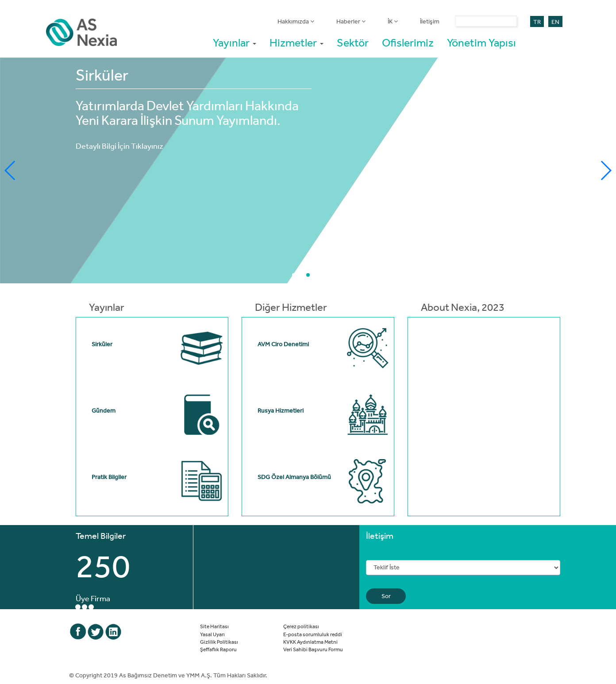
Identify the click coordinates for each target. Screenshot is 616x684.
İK (393, 21)
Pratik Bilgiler (109, 477)
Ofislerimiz (408, 42)
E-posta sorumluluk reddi (313, 634)
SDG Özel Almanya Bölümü (294, 477)
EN (555, 22)
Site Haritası (214, 626)
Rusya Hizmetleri (281, 410)
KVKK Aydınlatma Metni (310, 641)
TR (537, 22)
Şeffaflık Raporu (218, 649)
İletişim (430, 21)
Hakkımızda (296, 21)
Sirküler (102, 344)
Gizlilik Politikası (219, 641)
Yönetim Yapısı (481, 42)
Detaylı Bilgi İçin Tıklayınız (119, 146)
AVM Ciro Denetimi (283, 344)
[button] (294, 275)
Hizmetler (296, 42)
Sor (386, 596)
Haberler (351, 21)
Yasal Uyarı (212, 634)
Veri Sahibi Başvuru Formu (313, 649)
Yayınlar (235, 42)
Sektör (353, 42)
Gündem (104, 410)
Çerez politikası (301, 626)
